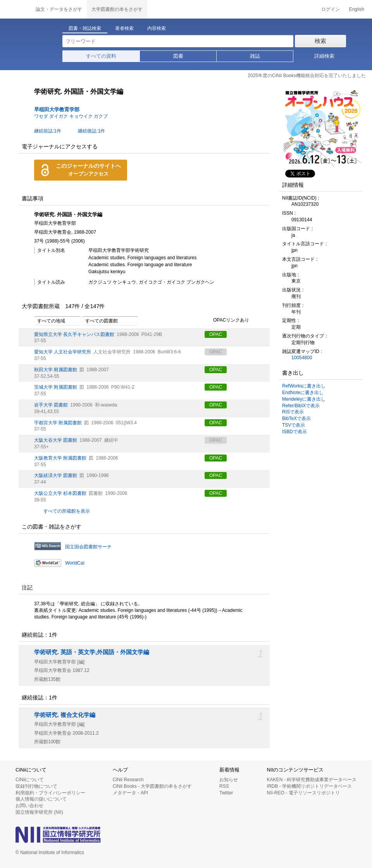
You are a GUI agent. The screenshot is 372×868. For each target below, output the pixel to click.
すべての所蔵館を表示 (67, 511)
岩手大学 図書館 (51, 405)
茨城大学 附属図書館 (56, 387)
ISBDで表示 (294, 432)
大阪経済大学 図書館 (56, 475)
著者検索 (124, 28)
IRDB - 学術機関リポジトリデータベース (309, 786)
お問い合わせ (29, 806)
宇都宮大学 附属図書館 (58, 423)
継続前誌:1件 (48, 131)
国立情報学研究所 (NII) (39, 812)
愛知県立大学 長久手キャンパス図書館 (74, 334)
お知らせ (229, 780)
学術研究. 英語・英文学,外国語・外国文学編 (92, 652)
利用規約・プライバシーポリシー (50, 793)
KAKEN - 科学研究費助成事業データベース (312, 780)
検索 (320, 41)
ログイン (331, 9)
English (357, 9)
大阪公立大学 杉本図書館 (60, 493)
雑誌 (255, 56)
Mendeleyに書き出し (304, 399)
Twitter (226, 793)
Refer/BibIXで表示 (301, 406)
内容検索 (157, 28)
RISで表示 (293, 412)
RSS (224, 786)
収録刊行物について (36, 786)
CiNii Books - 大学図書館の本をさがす (152, 786)
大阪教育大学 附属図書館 (60, 458)
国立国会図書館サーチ (88, 547)
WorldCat (75, 563)
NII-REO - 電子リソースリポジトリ (303, 793)
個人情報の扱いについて (41, 799)
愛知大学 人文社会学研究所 (63, 352)
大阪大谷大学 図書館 (56, 440)
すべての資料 (101, 56)
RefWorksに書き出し (304, 386)
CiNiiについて (30, 780)
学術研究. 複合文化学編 (65, 715)
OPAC (216, 334)
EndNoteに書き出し (303, 393)
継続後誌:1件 (91, 131)
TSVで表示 (294, 425)
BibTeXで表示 (296, 418)
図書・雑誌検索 (85, 28)
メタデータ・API (130, 793)
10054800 (302, 358)
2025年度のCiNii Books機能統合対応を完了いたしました (307, 76)
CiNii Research (128, 780)
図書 (178, 56)
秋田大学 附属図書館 (56, 370)
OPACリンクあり (227, 320)
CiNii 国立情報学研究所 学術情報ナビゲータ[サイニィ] (15, 9)
